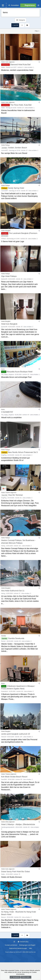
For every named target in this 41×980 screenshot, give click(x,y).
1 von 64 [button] (15, 25)
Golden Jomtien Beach (18, 148)
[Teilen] (39, 62)
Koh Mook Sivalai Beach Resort (14, 777)
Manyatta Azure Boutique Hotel (20, 372)
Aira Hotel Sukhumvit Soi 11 (13, 591)
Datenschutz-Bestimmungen (18, 948)
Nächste (22, 25)
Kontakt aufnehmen (11, 945)
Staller (3, 67)
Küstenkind (4, 691)
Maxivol (3, 917)
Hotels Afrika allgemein (8, 822)
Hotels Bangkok (6, 231)
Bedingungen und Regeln (27, 945)
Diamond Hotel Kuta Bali (20, 65)
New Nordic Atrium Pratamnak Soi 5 (23, 452)
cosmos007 (5, 150)
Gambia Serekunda (16, 638)
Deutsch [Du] (23, 942)
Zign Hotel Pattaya (9, 276)
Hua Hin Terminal (15, 495)
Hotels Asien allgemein (8, 62)
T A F (6, 5)
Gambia (3, 636)
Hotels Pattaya (5, 145)
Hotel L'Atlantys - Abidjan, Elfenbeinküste (18, 824)
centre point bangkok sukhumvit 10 (16, 734)
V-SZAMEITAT (7, 412)
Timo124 (4, 737)
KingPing (4, 455)
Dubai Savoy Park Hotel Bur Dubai (15, 872)
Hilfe (30, 948)
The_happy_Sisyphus (7, 374)
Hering (3, 546)
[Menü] (3, 5)
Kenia (3, 369)
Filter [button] (36, 31)
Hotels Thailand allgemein (9, 493)
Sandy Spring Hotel (16, 188)
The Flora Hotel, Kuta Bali (21, 105)
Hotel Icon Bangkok (9, 324)
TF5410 (3, 239)
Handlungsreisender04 (8, 827)
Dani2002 (4, 780)
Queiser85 (4, 279)
